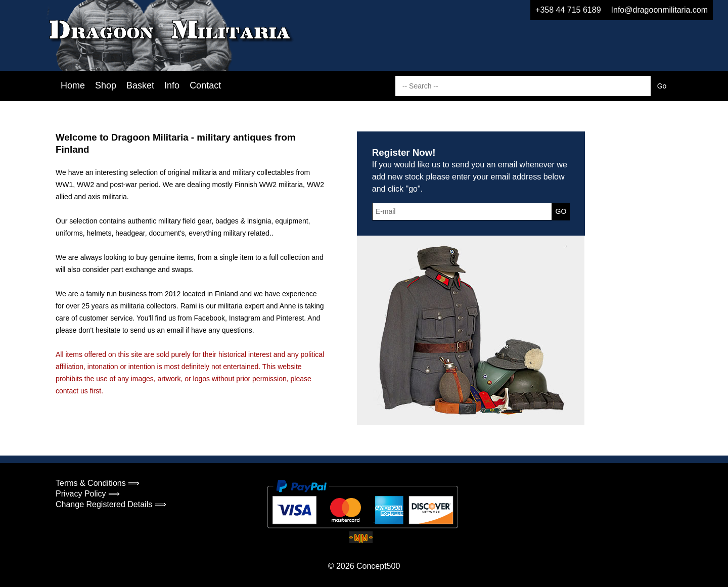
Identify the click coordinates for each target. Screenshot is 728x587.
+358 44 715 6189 (568, 10)
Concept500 (378, 566)
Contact (205, 85)
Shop (106, 85)
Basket (140, 85)
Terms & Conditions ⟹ (98, 483)
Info (172, 85)
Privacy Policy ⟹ (88, 494)
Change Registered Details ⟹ (111, 504)
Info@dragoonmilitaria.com (659, 10)
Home (73, 85)
